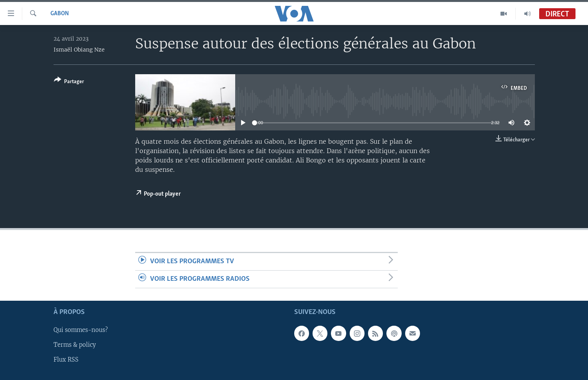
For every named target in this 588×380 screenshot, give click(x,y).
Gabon (60, 14)
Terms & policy (75, 345)
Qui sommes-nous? (81, 330)
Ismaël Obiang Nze (79, 50)
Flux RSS (66, 360)
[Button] (69, 82)
